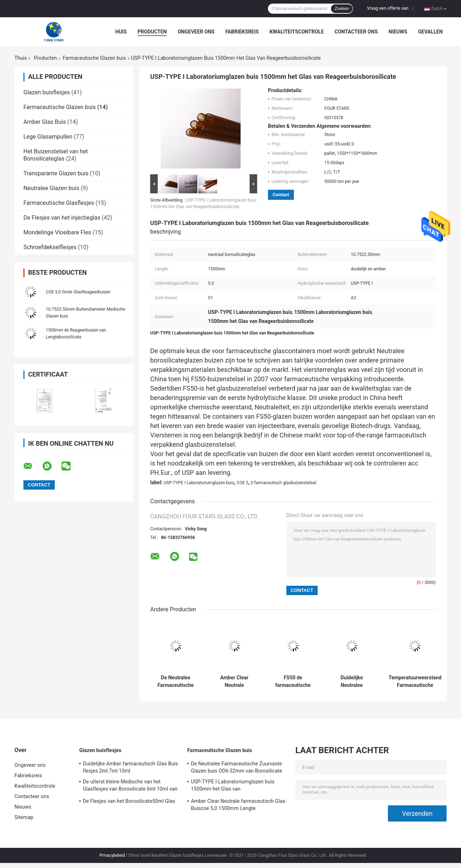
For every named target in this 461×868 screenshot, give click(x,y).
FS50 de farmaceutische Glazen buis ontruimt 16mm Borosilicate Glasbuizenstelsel (293, 682)
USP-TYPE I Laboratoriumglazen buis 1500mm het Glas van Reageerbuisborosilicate (233, 786)
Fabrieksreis (242, 32)
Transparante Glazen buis (56, 173)
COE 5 (243, 483)
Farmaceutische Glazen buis (94, 58)
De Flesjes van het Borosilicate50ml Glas (129, 801)
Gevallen (430, 32)
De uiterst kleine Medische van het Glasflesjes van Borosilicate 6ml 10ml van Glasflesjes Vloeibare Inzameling (130, 786)
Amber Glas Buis (45, 122)
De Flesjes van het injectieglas (62, 218)
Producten (152, 32)
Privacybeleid (112, 855)
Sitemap (24, 817)
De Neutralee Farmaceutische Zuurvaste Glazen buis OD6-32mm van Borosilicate (176, 682)
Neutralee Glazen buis (51, 188)
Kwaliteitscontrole (297, 32)
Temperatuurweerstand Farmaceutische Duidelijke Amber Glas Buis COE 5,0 (415, 682)
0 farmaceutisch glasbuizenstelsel (283, 483)
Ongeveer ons (196, 32)
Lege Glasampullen (48, 137)
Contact (281, 195)
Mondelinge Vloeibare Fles (57, 232)
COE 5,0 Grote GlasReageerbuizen (78, 292)
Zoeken (342, 9)
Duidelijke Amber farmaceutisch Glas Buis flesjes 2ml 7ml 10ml (130, 767)
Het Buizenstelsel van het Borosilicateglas (56, 155)
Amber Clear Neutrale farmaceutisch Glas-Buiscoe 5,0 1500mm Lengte (234, 682)
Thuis (21, 58)
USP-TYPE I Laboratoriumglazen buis (199, 483)
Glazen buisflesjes (47, 92)
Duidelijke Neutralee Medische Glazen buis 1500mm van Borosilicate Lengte (352, 682)
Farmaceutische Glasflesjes (59, 203)
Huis (121, 32)
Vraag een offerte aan (388, 8)
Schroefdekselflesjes (50, 247)
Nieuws (398, 32)
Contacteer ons (356, 32)
